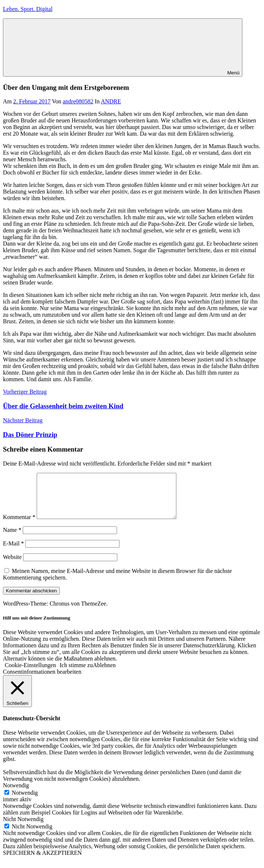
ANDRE (111, 101)
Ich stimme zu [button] (76, 674)
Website (12, 566)
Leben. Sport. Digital (28, 9)
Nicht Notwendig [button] (23, 828)
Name (12, 539)
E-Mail (13, 552)
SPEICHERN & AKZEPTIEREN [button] (42, 862)
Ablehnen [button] (104, 674)
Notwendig (25, 801)
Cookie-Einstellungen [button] (30, 674)
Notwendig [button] (16, 794)
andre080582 (78, 101)
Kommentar (19, 526)
